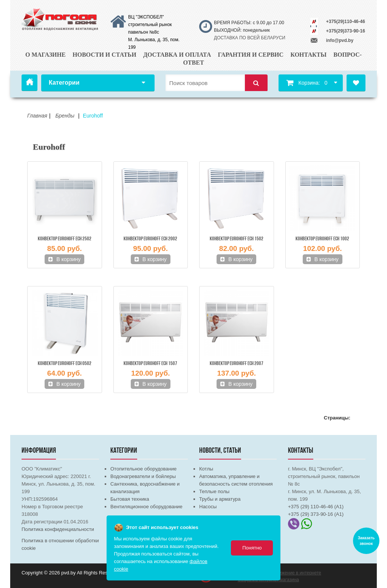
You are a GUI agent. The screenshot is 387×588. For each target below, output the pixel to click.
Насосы (208, 507)
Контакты (308, 55)
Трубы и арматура (220, 499)
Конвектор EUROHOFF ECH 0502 (65, 364)
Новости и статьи (104, 55)
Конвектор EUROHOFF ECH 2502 (65, 239)
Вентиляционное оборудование (146, 507)
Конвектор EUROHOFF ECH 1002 (322, 239)
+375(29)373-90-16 (346, 31)
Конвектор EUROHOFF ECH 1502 (237, 239)
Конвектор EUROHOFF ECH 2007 (237, 364)
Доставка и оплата (177, 55)
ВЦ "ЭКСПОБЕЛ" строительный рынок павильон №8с (150, 25)
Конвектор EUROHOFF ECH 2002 (150, 239)
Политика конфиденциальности (58, 529)
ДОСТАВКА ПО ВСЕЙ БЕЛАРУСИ (250, 38)
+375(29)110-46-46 (346, 22)
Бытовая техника (130, 499)
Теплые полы (214, 491)
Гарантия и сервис (251, 55)
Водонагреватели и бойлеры (143, 476)
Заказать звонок (366, 541)
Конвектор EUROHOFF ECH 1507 (150, 364)
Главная (29, 83)
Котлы (206, 469)
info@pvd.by (340, 40)
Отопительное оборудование (143, 469)
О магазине (46, 55)
